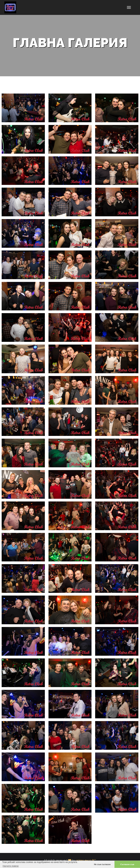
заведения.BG (86, 860)
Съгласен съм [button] (127, 864)
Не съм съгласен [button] (102, 864)
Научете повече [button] (11, 866)
